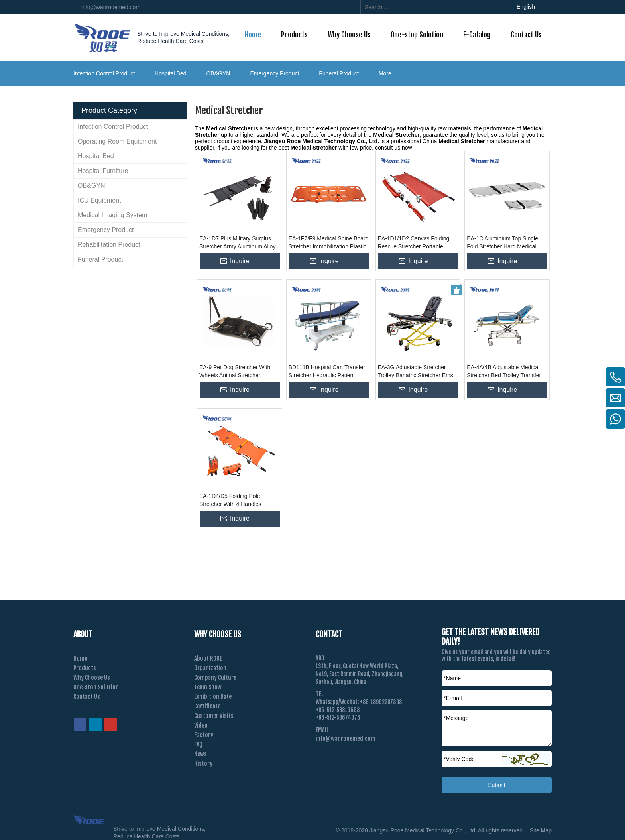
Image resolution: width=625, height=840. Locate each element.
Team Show (208, 687)
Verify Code (459, 759)
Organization (210, 668)
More (385, 73)
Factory (204, 735)
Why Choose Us (92, 678)
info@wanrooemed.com (111, 7)
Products (85, 668)
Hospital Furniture (103, 171)
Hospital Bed (170, 73)
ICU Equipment (99, 200)
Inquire (240, 261)
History (203, 764)
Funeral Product (339, 73)
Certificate (207, 706)
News (200, 754)
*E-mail (453, 698)
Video (201, 725)
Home (80, 658)
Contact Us (87, 697)
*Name (452, 678)
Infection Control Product (104, 73)
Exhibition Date (213, 697)
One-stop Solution (96, 687)
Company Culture (215, 678)
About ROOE (208, 658)
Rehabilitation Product (109, 245)
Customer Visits (214, 716)
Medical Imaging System (112, 215)
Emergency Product (274, 73)
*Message (456, 718)
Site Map (541, 830)
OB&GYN (218, 73)
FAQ (198, 745)
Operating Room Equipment (117, 141)
